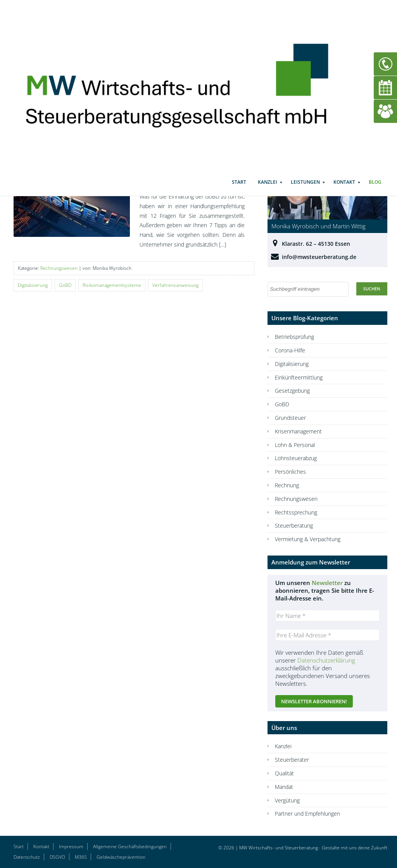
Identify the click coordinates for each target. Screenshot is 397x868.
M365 (81, 857)
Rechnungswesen (59, 268)
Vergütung (287, 800)
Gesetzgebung (292, 391)
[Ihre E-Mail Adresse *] (327, 635)
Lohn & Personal (295, 445)
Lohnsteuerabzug (296, 458)
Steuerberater (292, 760)
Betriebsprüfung (294, 337)
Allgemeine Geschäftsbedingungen (130, 846)
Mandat (284, 787)
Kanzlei (268, 190)
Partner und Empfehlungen (307, 814)
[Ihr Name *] (327, 616)
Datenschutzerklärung (326, 660)
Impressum (71, 846)
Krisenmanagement (298, 431)
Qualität (284, 773)
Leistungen (305, 190)
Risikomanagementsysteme (112, 285)
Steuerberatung (294, 525)
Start (239, 190)
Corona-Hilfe (290, 350)
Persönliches (290, 472)
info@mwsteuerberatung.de (319, 257)
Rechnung (287, 485)
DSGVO (57, 857)
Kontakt (344, 190)
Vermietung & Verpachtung (308, 539)
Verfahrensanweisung (175, 285)
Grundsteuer (290, 418)
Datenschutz (27, 857)
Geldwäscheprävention (121, 857)
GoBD (65, 285)
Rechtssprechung (296, 512)
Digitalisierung (33, 285)
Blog (375, 190)
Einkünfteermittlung (299, 377)
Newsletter (327, 583)
